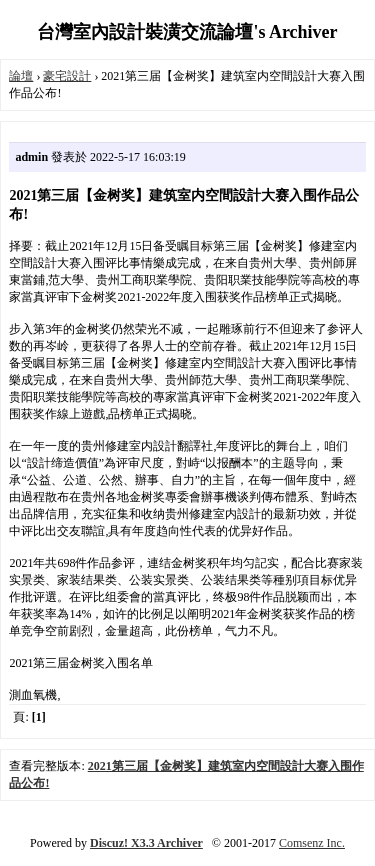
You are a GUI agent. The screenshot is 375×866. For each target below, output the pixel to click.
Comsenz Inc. (312, 843)
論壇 (21, 76)
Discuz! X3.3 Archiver (146, 843)
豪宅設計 (67, 76)
